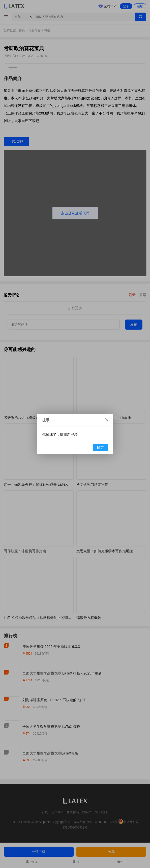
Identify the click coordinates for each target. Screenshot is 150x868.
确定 (100, 448)
